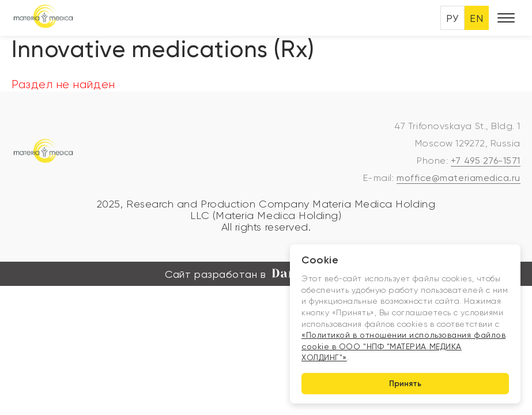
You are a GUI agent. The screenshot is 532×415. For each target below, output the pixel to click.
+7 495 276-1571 (486, 161)
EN (476, 18)
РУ (452, 18)
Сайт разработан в (266, 274)
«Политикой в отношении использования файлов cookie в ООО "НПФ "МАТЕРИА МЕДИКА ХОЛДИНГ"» (403, 346)
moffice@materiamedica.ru (459, 178)
